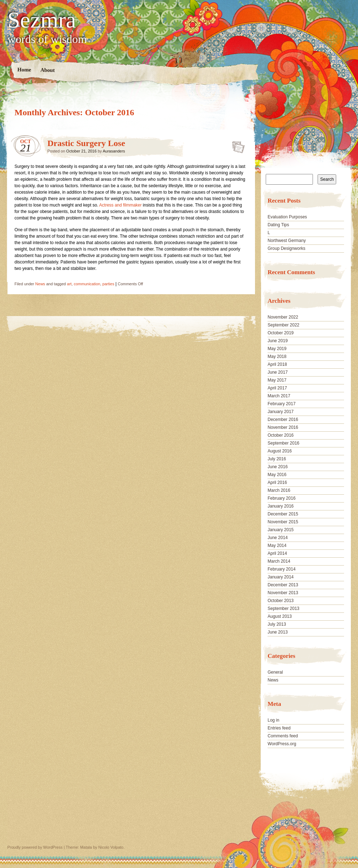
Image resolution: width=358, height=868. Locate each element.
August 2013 (279, 616)
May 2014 (277, 545)
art (69, 284)
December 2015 (283, 514)
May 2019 (277, 349)
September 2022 (283, 325)
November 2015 (283, 522)
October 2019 (281, 333)
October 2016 (281, 435)
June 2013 (278, 632)
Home (24, 70)
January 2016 (281, 506)
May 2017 (277, 380)
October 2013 (281, 601)
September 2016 (283, 443)
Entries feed (279, 728)
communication (87, 284)
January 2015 (281, 530)
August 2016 (279, 451)
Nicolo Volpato (111, 847)
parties (108, 284)
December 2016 (283, 420)
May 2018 (277, 357)
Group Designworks (286, 248)
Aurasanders (114, 151)
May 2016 (277, 475)
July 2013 (277, 624)
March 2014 (279, 561)
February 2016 (281, 498)
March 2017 (279, 396)
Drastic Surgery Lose (86, 143)
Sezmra (42, 20)
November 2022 (283, 317)
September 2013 (283, 608)
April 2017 (277, 388)
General (275, 672)
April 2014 (277, 553)
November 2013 (283, 593)
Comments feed (283, 736)
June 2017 (278, 372)
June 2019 (278, 341)
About (47, 70)
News (40, 284)
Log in (273, 720)
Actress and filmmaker (120, 205)
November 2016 (283, 427)
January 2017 (281, 412)
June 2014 (278, 538)
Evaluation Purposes (287, 217)
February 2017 (281, 404)
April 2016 (277, 483)
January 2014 (281, 577)
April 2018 (277, 364)
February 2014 (281, 569)
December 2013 (283, 585)
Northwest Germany (287, 241)
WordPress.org (282, 744)
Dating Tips (278, 225)
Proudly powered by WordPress (35, 847)
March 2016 (279, 490)
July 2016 (277, 459)
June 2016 (278, 467)
